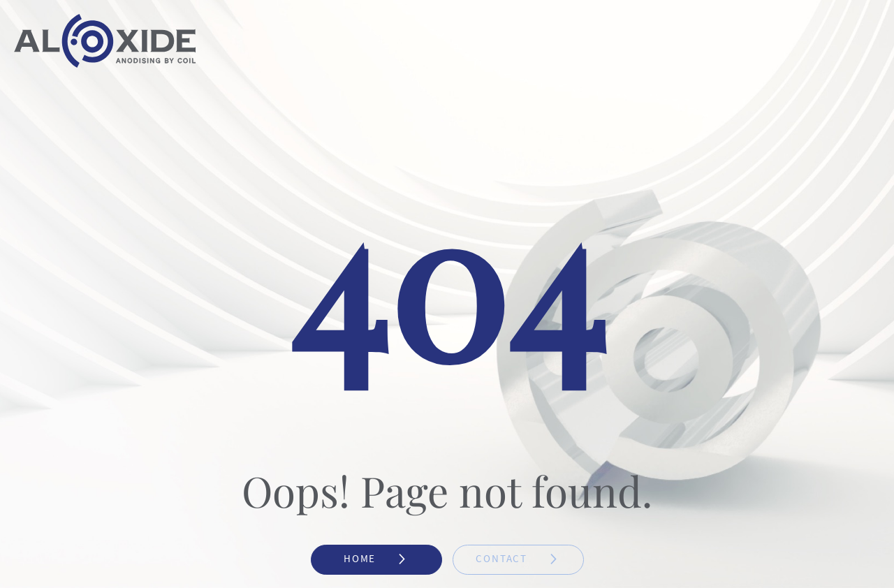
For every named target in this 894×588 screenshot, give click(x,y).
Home (376, 559)
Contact (518, 559)
